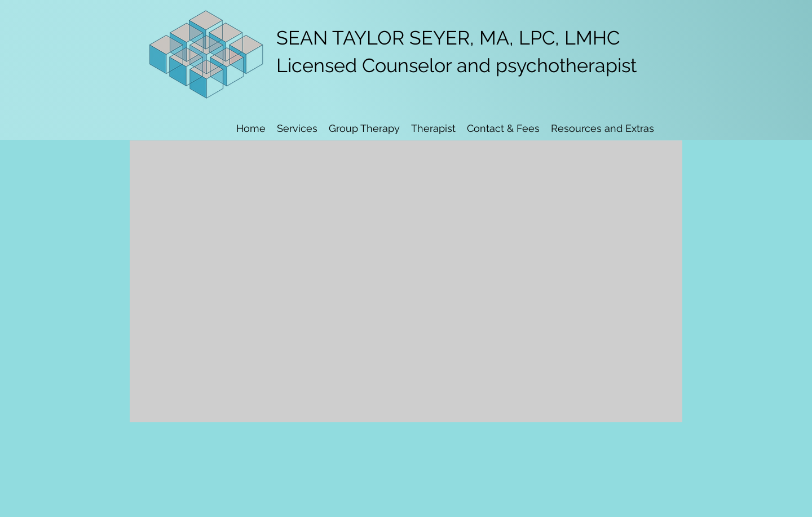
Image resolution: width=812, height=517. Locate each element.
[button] (433, 129)
